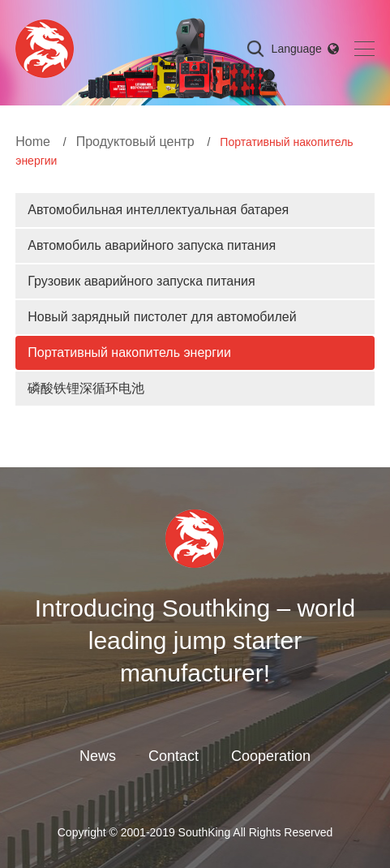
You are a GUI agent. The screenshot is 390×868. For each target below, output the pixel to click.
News (98, 756)
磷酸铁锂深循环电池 (86, 388)
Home (33, 142)
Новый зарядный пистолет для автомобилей (162, 317)
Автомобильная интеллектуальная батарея (158, 210)
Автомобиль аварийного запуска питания (152, 245)
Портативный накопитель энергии (129, 352)
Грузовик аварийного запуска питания (141, 281)
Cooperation (271, 756)
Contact (174, 756)
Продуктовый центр (135, 142)
